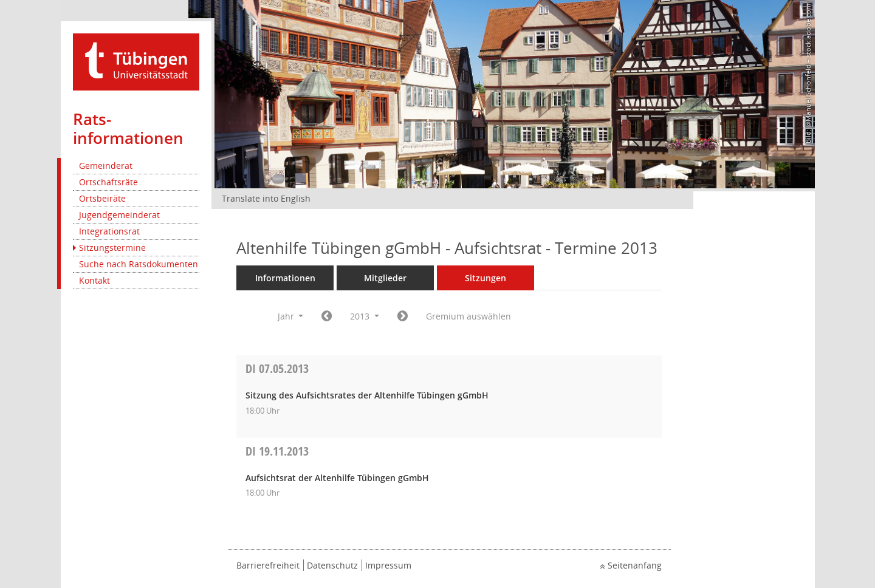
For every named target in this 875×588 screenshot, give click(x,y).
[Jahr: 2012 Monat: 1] (327, 316)
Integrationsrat (109, 231)
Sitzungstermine (112, 248)
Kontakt (94, 280)
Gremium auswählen (468, 316)
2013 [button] (365, 316)
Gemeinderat (106, 166)
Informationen (285, 278)
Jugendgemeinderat (119, 215)
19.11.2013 (277, 451)
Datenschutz (332, 565)
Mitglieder (385, 278)
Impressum (388, 565)
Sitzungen (486, 278)
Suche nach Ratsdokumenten (139, 264)
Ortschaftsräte (108, 182)
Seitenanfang (635, 565)
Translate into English (266, 198)
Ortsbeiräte (102, 198)
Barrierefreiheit (268, 565)
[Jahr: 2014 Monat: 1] (403, 316)
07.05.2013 (277, 368)
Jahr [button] (291, 316)
